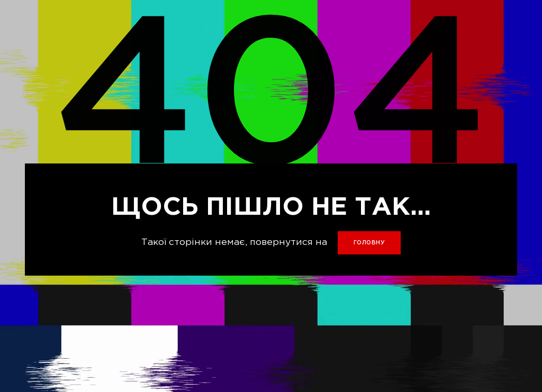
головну (369, 243)
